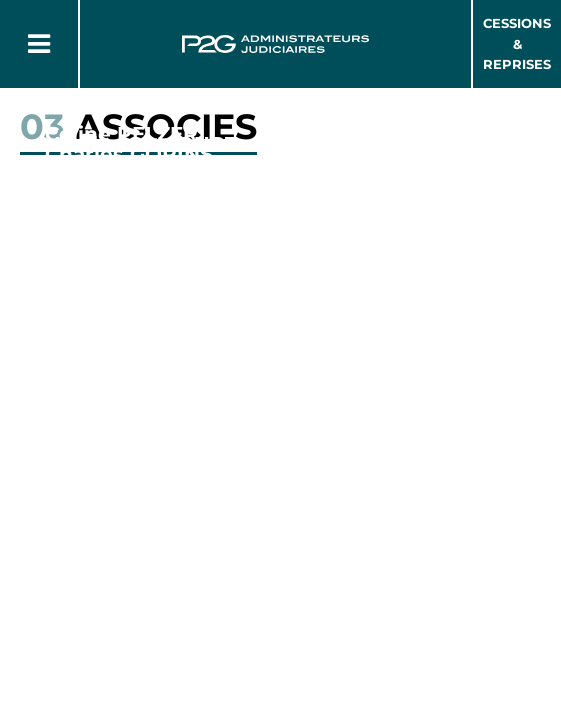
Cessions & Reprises (517, 44)
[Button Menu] (39, 44)
